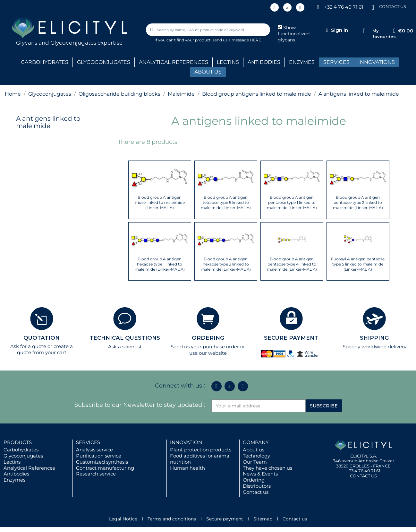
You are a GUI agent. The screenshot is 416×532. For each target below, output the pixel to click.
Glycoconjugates (23, 456)
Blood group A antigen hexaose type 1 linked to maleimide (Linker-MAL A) (160, 264)
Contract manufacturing (105, 468)
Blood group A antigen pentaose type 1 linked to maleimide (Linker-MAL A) (292, 202)
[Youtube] (300, 7)
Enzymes (14, 480)
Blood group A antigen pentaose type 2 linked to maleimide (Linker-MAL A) (358, 202)
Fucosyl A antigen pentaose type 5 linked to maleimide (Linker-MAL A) (358, 264)
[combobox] (208, 30)
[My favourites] (364, 31)
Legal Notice (123, 519)
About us (254, 450)
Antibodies (16, 474)
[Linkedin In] (275, 7)
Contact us (256, 492)
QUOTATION (42, 338)
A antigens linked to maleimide (48, 122)
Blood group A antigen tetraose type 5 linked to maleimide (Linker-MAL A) (226, 202)
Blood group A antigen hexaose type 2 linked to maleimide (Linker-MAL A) (226, 264)
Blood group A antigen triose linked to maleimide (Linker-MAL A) (160, 202)
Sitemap (263, 519)
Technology (256, 456)
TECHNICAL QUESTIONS (125, 338)
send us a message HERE (237, 40)
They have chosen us (267, 468)
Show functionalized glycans (294, 34)
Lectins (12, 462)
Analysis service (94, 450)
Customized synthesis (102, 462)
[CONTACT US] (373, 7)
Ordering (254, 480)
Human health (187, 468)
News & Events (260, 474)
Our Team (255, 462)
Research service (96, 474)
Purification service (99, 456)
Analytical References (29, 468)
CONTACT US (393, 6)
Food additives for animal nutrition (200, 459)
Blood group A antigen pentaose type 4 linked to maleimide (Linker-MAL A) (292, 264)
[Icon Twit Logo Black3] (287, 7)
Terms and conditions (172, 519)
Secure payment (225, 519)
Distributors (257, 486)
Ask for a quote (28, 346)
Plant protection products (201, 450)
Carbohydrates (21, 450)
